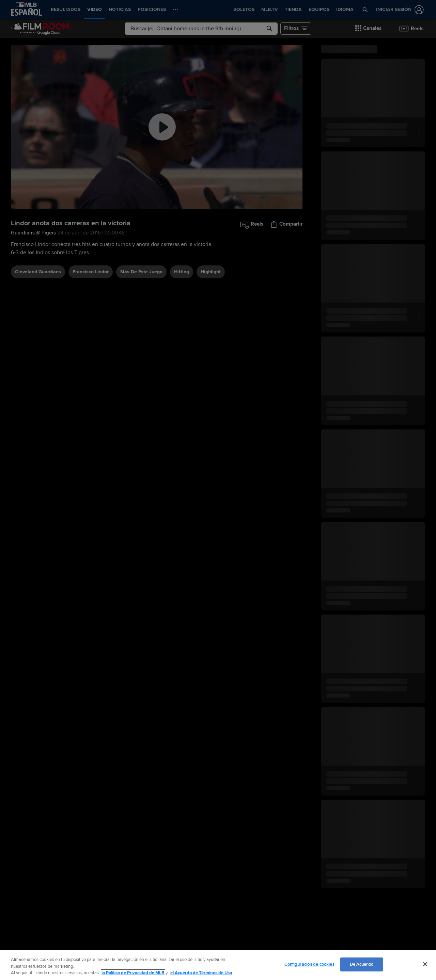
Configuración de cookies (309, 964)
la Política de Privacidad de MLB (133, 973)
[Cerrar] (425, 964)
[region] (218, 965)
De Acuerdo (362, 964)
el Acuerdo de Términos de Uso (201, 973)
